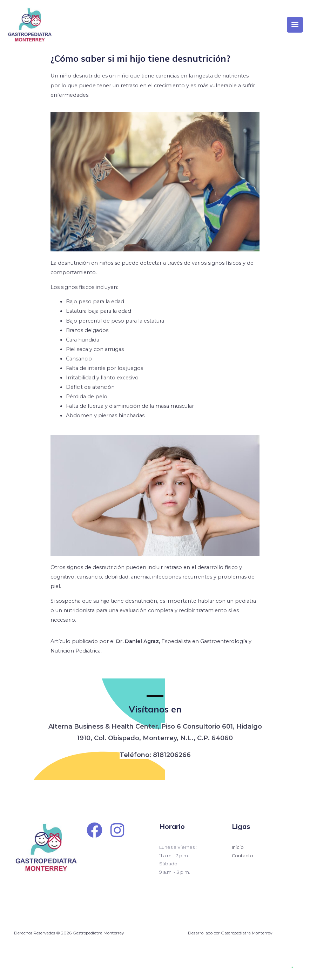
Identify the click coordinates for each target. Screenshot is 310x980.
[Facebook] (95, 839)
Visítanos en (155, 718)
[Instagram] (117, 839)
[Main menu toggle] (295, 29)
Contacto (242, 864)
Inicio (238, 856)
